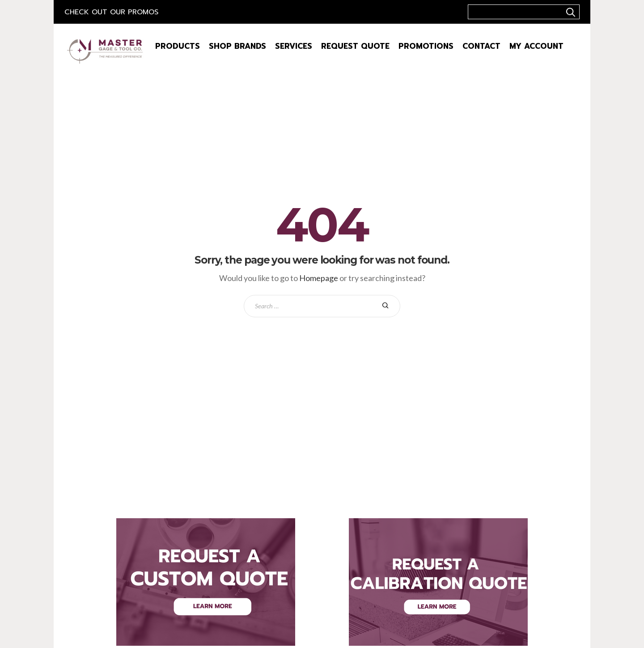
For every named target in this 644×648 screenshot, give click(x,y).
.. (569, 12)
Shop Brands (237, 46)
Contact (481, 46)
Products (178, 46)
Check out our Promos (111, 12)
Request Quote (355, 46)
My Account (536, 46)
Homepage (319, 278)
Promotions (426, 46)
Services (294, 46)
